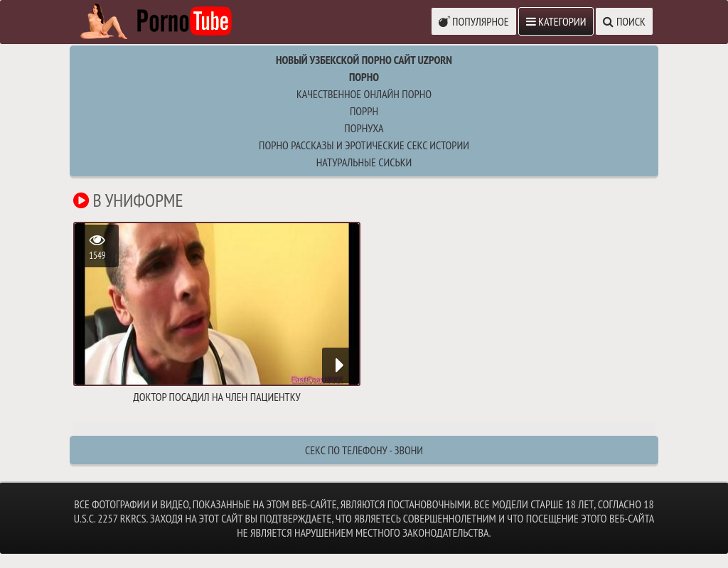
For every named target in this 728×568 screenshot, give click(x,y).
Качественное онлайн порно (364, 94)
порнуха (364, 128)
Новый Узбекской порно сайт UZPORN (364, 60)
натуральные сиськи (364, 162)
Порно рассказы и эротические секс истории (364, 145)
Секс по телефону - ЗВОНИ (364, 450)
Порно (364, 77)
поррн (364, 111)
